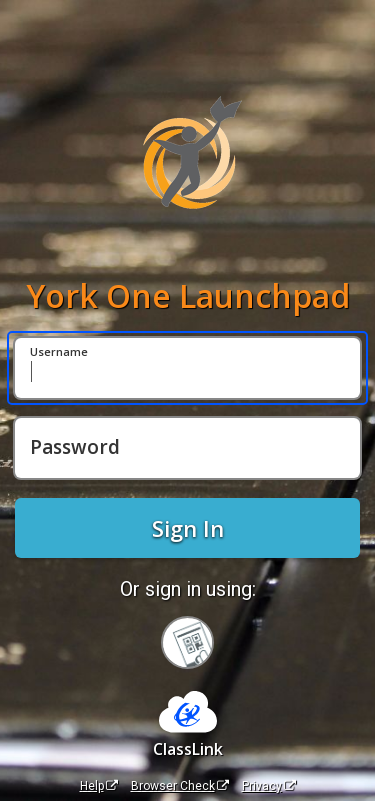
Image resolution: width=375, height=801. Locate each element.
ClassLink (188, 749)
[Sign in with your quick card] (187, 642)
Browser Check (180, 786)
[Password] (187, 448)
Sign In (188, 528)
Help (99, 786)
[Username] (187, 368)
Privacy (269, 786)
